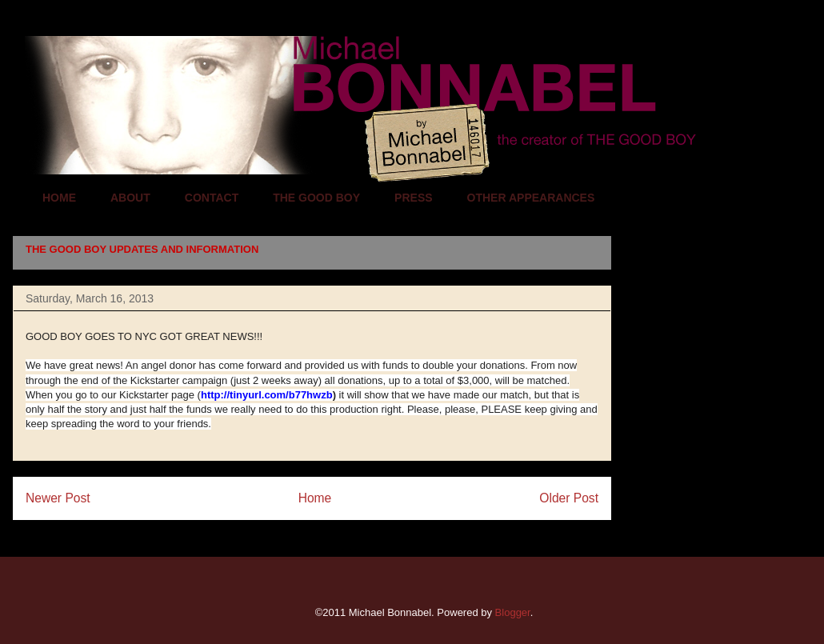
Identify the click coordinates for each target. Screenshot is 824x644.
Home (315, 498)
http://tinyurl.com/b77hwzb (267, 395)
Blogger (513, 612)
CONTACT (212, 198)
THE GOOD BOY (316, 198)
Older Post (569, 498)
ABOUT (130, 198)
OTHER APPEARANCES (531, 198)
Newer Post (58, 498)
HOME (59, 198)
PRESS (413, 198)
